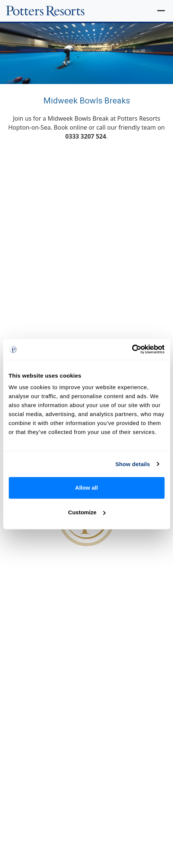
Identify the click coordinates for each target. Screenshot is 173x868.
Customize (87, 512)
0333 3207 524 (86, 136)
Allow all (86, 488)
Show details (133, 464)
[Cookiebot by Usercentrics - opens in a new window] (132, 349)
